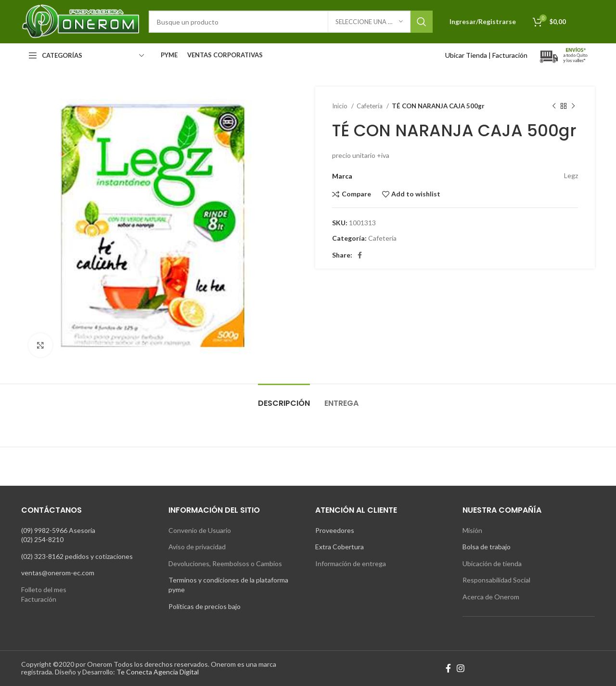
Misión (472, 530)
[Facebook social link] (360, 255)
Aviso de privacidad (197, 547)
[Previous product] (554, 106)
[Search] (291, 22)
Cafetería (370, 106)
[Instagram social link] (461, 668)
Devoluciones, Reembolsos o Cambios (225, 563)
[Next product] (573, 106)
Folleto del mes (44, 589)
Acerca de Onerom (491, 597)
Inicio (340, 106)
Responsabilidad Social (496, 580)
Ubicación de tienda (492, 563)
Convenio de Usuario (200, 530)
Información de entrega (351, 563)
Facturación (510, 55)
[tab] (284, 398)
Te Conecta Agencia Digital (158, 672)
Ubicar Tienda (466, 55)
